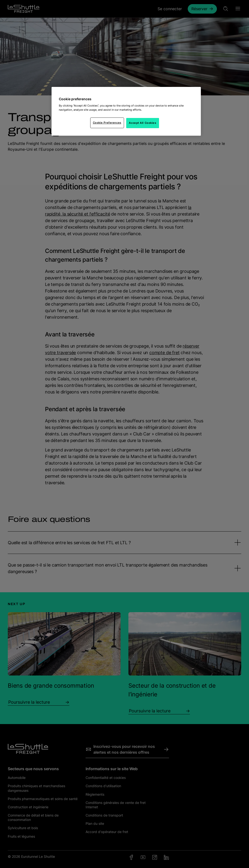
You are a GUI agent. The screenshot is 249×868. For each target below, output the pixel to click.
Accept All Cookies (142, 123)
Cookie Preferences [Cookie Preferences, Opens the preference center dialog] (107, 123)
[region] (126, 111)
